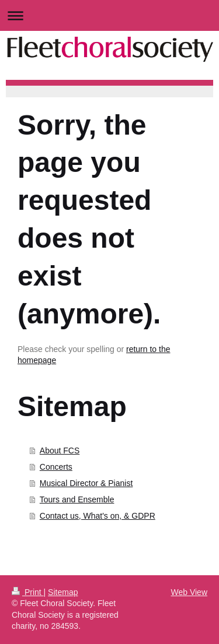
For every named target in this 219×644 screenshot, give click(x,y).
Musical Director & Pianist (86, 483)
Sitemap (63, 592)
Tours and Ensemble (77, 499)
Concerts (56, 467)
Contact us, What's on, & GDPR (98, 516)
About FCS (60, 451)
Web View (189, 592)
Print (28, 592)
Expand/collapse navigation (109, 15)
